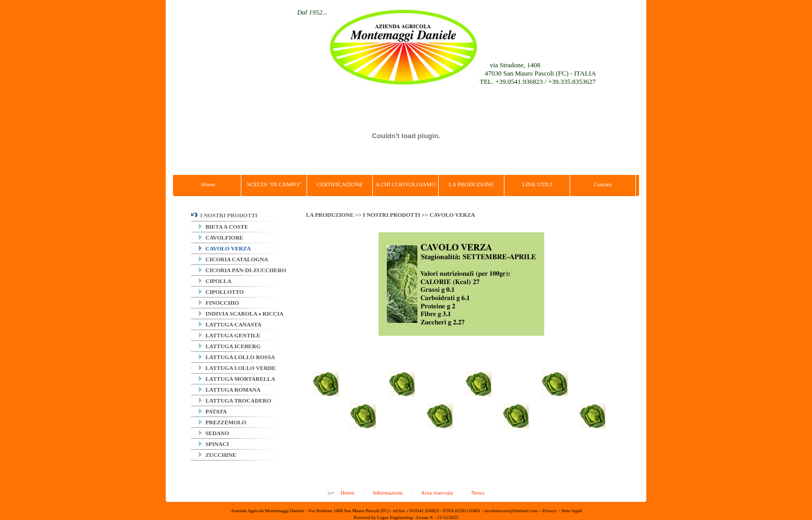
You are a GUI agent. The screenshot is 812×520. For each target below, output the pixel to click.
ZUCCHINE (218, 455)
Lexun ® (425, 517)
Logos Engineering (395, 517)
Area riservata (437, 493)
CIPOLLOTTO (221, 292)
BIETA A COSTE (223, 227)
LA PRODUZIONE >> (335, 215)
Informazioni (388, 493)
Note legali (572, 511)
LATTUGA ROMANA (230, 390)
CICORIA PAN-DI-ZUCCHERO (243, 270)
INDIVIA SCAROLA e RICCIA (241, 314)
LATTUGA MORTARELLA (237, 379)
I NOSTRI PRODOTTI (224, 215)
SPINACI (214, 444)
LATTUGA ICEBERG (230, 346)
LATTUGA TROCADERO (235, 400)
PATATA (213, 411)
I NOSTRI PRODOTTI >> (396, 215)
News (478, 493)
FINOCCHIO (219, 303)
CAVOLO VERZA (225, 248)
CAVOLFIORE (221, 237)
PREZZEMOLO (223, 422)
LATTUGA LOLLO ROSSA (237, 357)
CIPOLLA (215, 281)
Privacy (549, 511)
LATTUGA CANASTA (230, 324)
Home (347, 493)
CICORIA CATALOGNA (234, 259)
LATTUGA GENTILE (230, 335)
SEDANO (214, 433)
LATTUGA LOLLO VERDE (237, 368)
